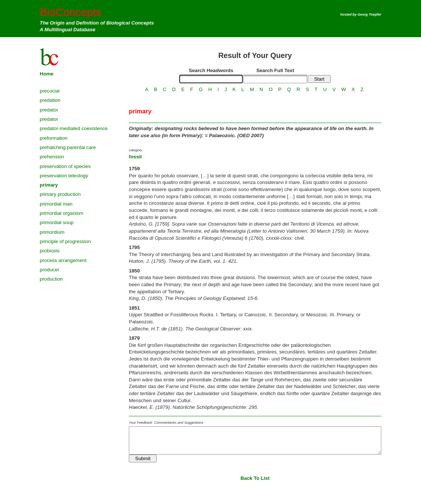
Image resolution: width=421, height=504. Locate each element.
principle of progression (65, 241)
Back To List (255, 478)
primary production (60, 194)
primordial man (56, 204)
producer (50, 270)
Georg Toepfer (369, 14)
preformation (54, 138)
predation (50, 100)
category (136, 150)
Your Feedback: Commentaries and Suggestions (166, 423)
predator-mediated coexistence (74, 128)
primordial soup (57, 222)
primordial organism (61, 213)
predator (49, 110)
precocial (50, 91)
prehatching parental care (68, 147)
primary (49, 185)
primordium (52, 232)
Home (47, 74)
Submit (143, 458)
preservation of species (65, 166)
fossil (135, 157)
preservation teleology (64, 176)
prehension (52, 157)
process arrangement (63, 260)
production (51, 279)
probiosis (50, 251)
